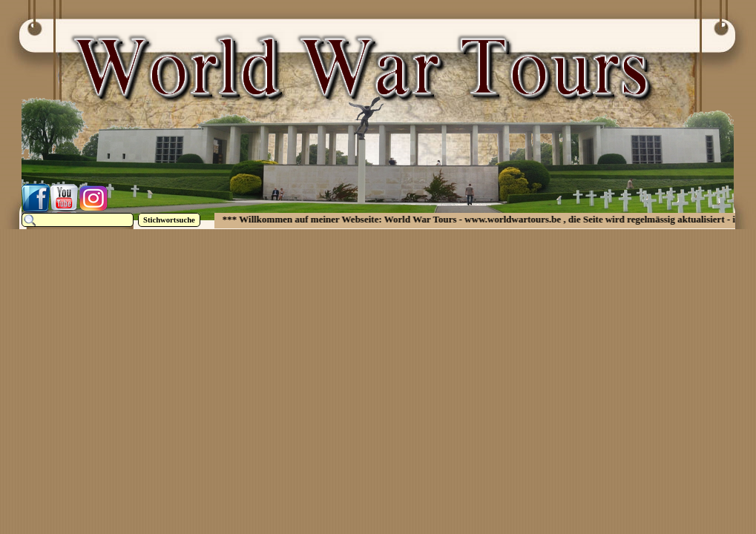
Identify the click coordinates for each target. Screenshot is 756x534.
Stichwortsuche (169, 220)
